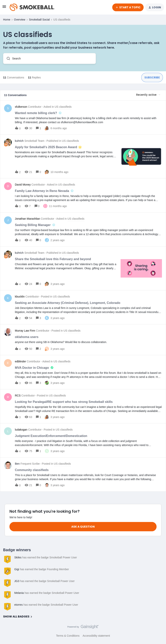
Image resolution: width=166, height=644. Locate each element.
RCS (18, 396)
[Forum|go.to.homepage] (32, 7)
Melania (19, 593)
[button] (4, 8)
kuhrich (19, 141)
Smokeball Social (39, 20)
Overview (20, 20)
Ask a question (83, 527)
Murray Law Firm (25, 331)
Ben (17, 464)
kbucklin (20, 297)
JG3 (17, 581)
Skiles (18, 557)
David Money (23, 185)
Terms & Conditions (68, 636)
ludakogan (21, 430)
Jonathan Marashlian (27, 219)
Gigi (17, 569)
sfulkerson (21, 107)
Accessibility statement (96, 636)
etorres (19, 605)
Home (7, 20)
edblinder (20, 361)
